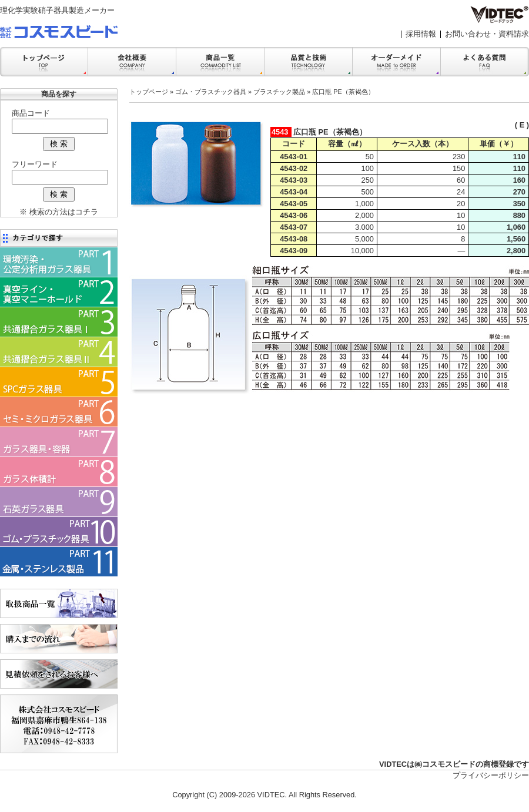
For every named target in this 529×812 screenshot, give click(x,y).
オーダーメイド (397, 62)
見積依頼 (59, 674)
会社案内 (132, 62)
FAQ (485, 62)
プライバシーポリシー (491, 775)
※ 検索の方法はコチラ (59, 212)
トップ (44, 62)
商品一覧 (220, 62)
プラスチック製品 (279, 92)
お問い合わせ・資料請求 (487, 34)
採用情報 (421, 34)
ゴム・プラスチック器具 (211, 92)
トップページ (149, 92)
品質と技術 (309, 62)
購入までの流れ (59, 639)
